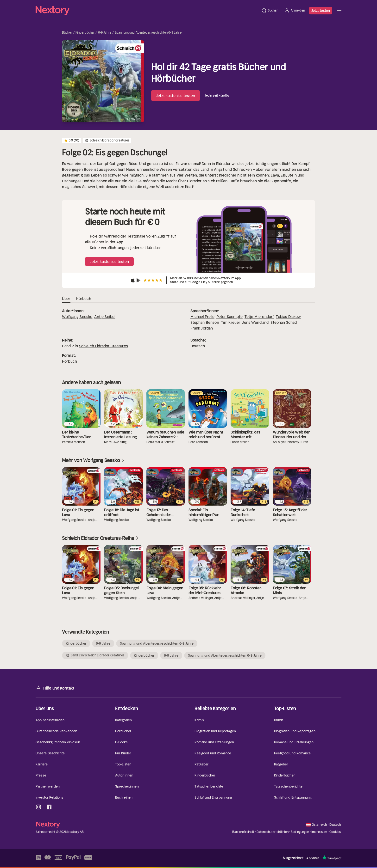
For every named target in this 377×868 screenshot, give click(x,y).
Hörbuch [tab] (84, 299)
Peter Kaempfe (229, 317)
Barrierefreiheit (243, 832)
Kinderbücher (85, 33)
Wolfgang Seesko (77, 317)
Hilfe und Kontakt (55, 688)
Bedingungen (300, 832)
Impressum (319, 832)
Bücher (67, 33)
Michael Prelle (202, 317)
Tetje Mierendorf (259, 317)
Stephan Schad (284, 322)
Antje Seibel (105, 317)
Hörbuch (69, 361)
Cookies (335, 832)
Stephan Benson (205, 322)
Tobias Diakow (288, 317)
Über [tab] (66, 299)
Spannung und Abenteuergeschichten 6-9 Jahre (148, 33)
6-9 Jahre (105, 33)
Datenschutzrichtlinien (273, 832)
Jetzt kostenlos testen (176, 96)
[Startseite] (147, 11)
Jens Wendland (255, 322)
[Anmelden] (294, 11)
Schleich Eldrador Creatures (104, 346)
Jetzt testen (321, 11)
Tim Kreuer (231, 322)
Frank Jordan (202, 328)
